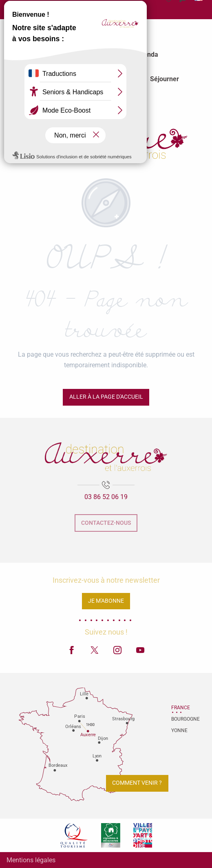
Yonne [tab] (179, 730)
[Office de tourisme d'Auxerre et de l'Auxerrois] (106, 140)
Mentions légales (31, 860)
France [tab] (181, 708)
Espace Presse (33, 11)
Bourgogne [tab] (181, 719)
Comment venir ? (137, 783)
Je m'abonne (106, 601)
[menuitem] (65, 55)
